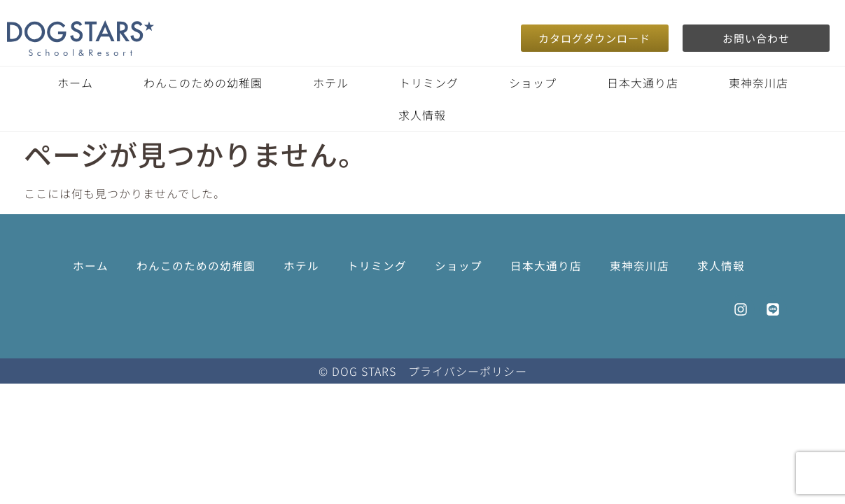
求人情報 (422, 115)
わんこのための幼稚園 (203, 83)
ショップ (533, 83)
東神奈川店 (759, 83)
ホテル (331, 83)
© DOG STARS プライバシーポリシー (423, 371)
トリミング (429, 83)
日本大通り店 (643, 83)
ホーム (75, 83)
